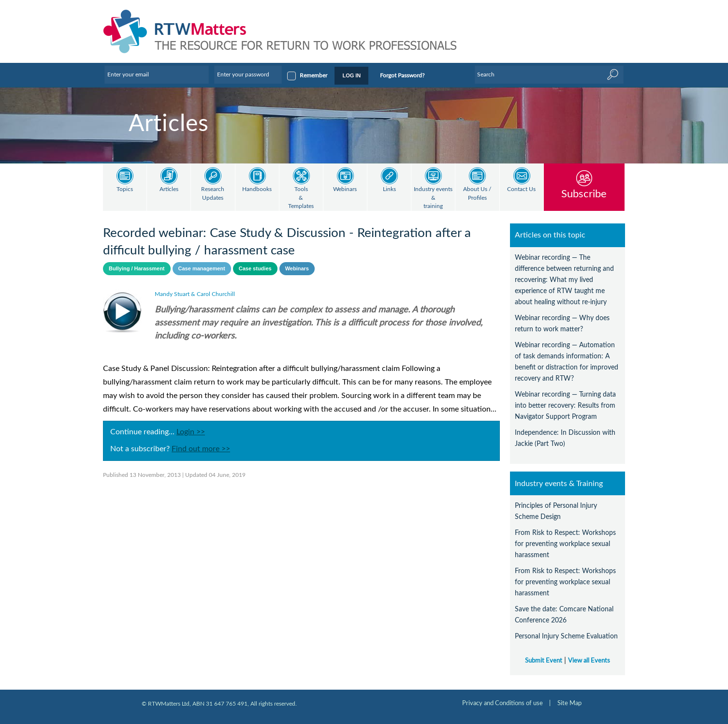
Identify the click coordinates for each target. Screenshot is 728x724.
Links (389, 189)
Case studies (255, 268)
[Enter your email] (157, 74)
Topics (125, 189)
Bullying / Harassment (137, 268)
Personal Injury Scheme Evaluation (566, 636)
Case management (202, 268)
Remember (313, 75)
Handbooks (257, 189)
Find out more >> (201, 449)
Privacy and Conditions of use (502, 703)
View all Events (589, 661)
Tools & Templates (301, 198)
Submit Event (544, 661)
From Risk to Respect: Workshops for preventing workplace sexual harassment (565, 544)
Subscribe (584, 194)
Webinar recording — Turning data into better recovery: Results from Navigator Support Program (565, 406)
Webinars (345, 189)
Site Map (569, 703)
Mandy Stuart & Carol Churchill (195, 294)
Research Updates (213, 194)
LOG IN (351, 75)
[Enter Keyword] (549, 74)
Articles (169, 189)
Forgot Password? (402, 75)
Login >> (191, 432)
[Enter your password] (248, 74)
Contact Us (521, 189)
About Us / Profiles (477, 194)
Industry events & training (433, 198)
